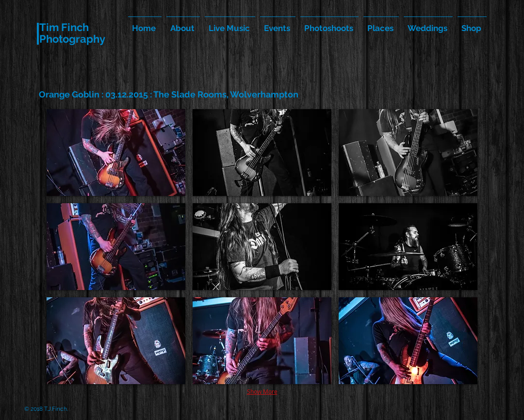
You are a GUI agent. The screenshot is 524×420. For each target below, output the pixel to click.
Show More (262, 391)
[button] (116, 153)
